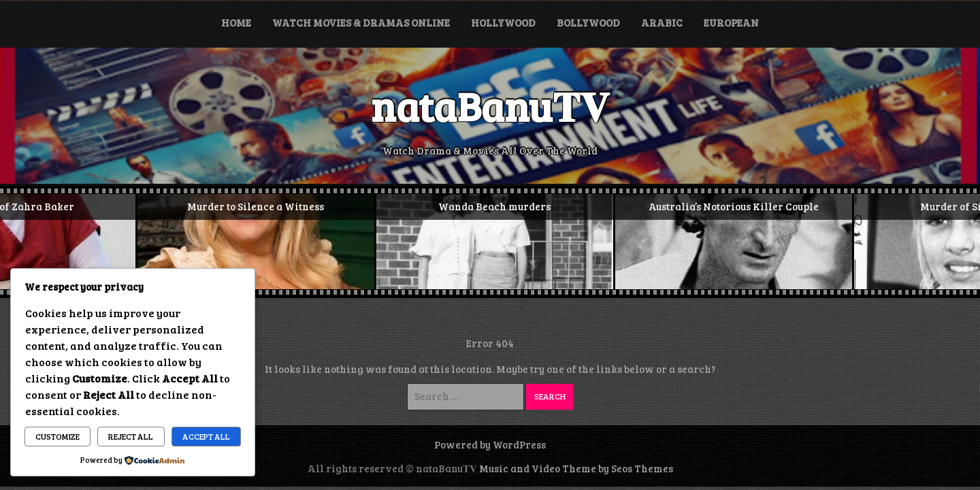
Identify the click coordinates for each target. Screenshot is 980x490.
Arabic (662, 22)
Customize (58, 436)
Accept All (206, 436)
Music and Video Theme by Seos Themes (576, 468)
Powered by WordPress (490, 444)
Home (236, 22)
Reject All (131, 436)
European (731, 22)
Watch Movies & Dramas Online (361, 22)
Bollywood (588, 22)
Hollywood (503, 22)
